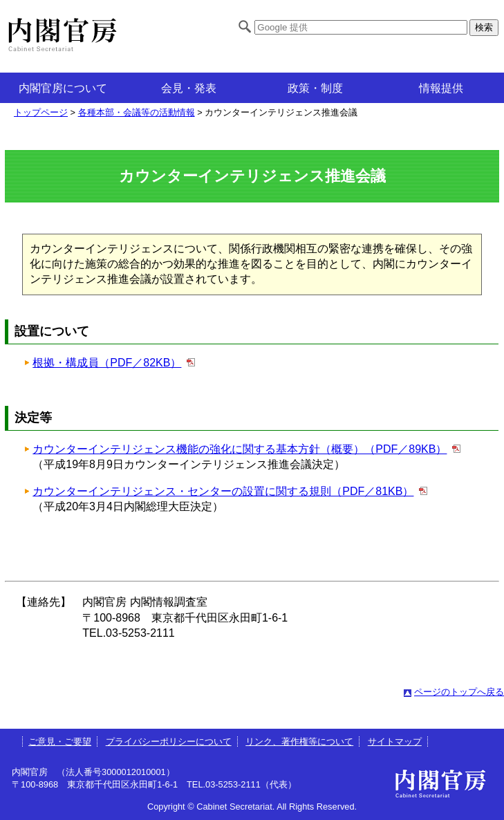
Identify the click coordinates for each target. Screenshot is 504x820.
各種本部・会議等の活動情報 (137, 112)
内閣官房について (63, 88)
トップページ (41, 112)
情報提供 (441, 88)
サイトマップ (395, 742)
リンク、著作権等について (299, 742)
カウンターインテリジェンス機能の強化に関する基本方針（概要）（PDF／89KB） (240, 449)
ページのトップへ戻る (459, 692)
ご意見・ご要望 (60, 742)
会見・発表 (189, 88)
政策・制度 (315, 88)
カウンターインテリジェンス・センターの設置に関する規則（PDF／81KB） (223, 491)
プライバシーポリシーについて (169, 742)
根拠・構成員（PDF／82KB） (107, 363)
